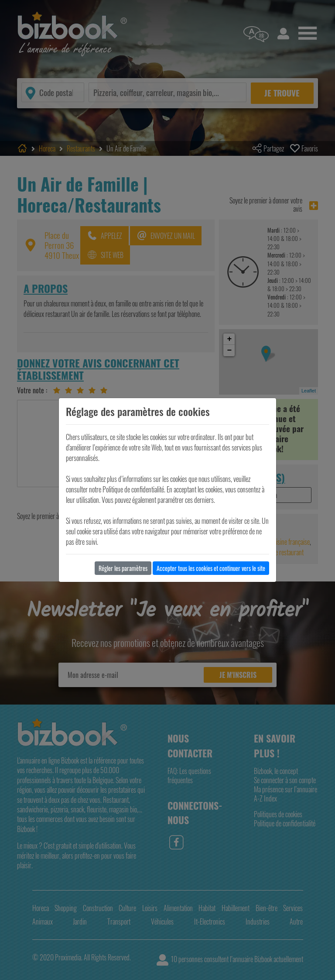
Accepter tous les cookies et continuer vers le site (211, 568)
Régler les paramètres (123, 568)
